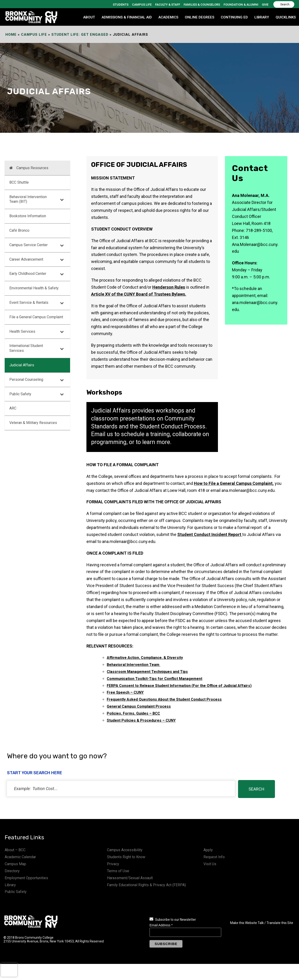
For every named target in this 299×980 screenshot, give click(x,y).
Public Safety (16, 892)
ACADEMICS (168, 17)
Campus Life (34, 35)
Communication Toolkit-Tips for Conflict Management (155, 679)
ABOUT (89, 17)
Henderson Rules (169, 287)
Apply (208, 850)
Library (10, 885)
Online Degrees (199, 17)
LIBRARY (262, 17)
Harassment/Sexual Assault (130, 878)
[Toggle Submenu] (62, 199)
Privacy (113, 864)
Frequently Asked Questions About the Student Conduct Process (164, 699)
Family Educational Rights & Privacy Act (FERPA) (146, 885)
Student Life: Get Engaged (80, 35)
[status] (121, 789)
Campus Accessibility (125, 850)
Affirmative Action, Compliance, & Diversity (145, 658)
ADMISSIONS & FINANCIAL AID (127, 17)
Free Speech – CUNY (125, 692)
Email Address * (161, 925)
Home (11, 35)
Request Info (214, 857)
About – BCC (15, 850)
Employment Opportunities (26, 878)
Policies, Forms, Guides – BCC (133, 713)
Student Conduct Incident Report (209, 534)
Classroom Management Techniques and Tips (147, 672)
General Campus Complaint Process (139, 706)
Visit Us (210, 864)
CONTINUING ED (234, 17)
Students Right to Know (126, 857)
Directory (12, 871)
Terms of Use (118, 871)
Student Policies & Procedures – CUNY (141, 720)
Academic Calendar (20, 857)
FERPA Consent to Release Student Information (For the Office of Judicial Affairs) (179, 686)
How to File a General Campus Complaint (233, 483)
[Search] (284, 4)
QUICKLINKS (286, 17)
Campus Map (15, 864)
